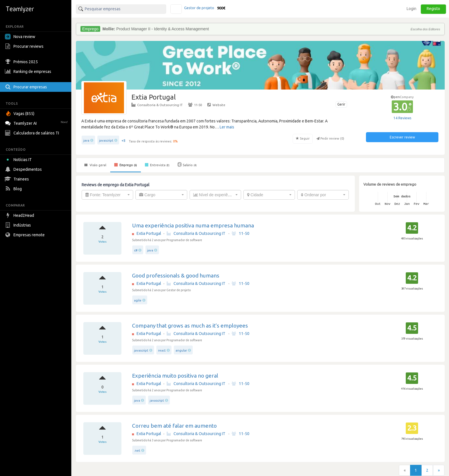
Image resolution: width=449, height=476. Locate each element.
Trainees (18, 179)
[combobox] (107, 195)
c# (136, 250)
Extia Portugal (149, 233)
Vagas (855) (20, 114)
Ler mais (227, 127)
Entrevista (157, 165)
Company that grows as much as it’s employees (190, 326)
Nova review (20, 37)
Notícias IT (19, 160)
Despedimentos (24, 169)
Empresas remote (25, 235)
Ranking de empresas (29, 72)
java (86, 140)
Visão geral (95, 165)
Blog (14, 189)
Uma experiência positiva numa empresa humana (193, 225)
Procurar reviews (25, 46)
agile (138, 300)
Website (216, 105)
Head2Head (20, 215)
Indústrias (19, 225)
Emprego (126, 165)
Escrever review (402, 137)
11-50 (195, 105)
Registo (433, 9)
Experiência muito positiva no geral (175, 376)
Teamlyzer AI (37, 123)
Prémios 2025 (22, 62)
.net (137, 451)
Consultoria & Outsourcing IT (157, 105)
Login (411, 9)
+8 (123, 141)
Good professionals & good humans (176, 275)
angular (181, 350)
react (162, 350)
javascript (106, 140)
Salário (187, 164)
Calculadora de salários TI (33, 133)
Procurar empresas (27, 87)
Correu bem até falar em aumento (174, 426)
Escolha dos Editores (425, 29)
